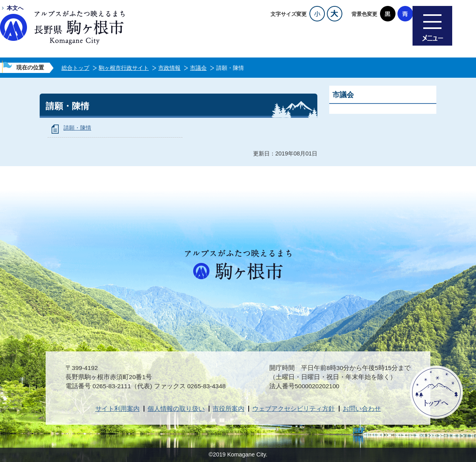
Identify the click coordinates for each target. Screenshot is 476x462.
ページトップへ (436, 392)
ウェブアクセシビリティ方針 (294, 409)
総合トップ (75, 68)
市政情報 (169, 68)
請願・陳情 (77, 128)
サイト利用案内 (117, 409)
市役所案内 (228, 409)
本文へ (15, 8)
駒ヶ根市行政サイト (124, 68)
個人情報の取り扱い (176, 409)
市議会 (198, 68)
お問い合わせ (362, 409)
